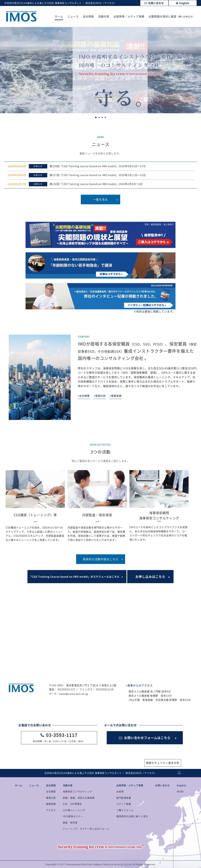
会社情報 (88, 17)
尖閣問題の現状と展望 (172, 17)
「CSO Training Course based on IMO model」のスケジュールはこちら (74, 577)
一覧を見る (101, 199)
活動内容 (104, 17)
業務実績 (51, 804)
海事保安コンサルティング (77, 791)
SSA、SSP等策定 (72, 804)
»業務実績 (116, 396)
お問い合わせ (163, 785)
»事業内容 (100, 396)
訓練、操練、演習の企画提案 (79, 798)
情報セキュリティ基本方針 (163, 763)
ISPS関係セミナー (73, 816)
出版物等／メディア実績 (129, 17)
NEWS (180, 791)
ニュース (73, 17)
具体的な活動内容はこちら (101, 559)
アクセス (51, 810)
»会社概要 (84, 396)
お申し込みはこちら (150, 577)
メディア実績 (124, 804)
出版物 (120, 791)
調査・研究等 (70, 822)
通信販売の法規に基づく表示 (132, 816)
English (181, 785)
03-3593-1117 (62, 735)
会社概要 (51, 791)
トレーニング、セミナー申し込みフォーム (86, 829)
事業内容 (51, 798)
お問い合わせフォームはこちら (145, 738)
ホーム (59, 17)
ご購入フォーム (125, 810)
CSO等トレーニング (74, 810)
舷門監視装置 (124, 798)
